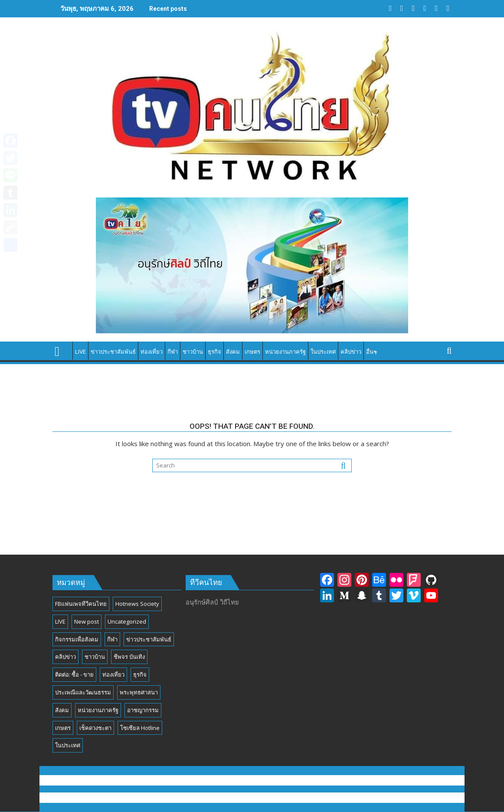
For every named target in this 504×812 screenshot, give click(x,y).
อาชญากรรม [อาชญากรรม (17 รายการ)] (143, 710)
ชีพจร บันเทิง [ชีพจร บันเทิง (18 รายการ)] (129, 657)
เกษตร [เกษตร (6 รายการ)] (63, 728)
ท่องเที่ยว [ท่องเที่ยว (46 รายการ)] (113, 674)
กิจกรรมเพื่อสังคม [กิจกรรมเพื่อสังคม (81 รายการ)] (77, 639)
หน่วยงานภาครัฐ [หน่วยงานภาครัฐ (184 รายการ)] (98, 710)
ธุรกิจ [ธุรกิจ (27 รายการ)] (140, 674)
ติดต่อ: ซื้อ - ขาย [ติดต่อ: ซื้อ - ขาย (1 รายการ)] (74, 674)
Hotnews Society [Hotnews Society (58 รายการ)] (137, 604)
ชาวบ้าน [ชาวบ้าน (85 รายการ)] (95, 657)
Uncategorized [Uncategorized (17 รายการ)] (127, 621)
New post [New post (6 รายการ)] (87, 621)
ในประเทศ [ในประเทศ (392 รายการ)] (68, 745)
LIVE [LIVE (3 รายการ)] (60, 621)
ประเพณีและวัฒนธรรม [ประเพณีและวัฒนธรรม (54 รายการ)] (83, 692)
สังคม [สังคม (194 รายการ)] (62, 710)
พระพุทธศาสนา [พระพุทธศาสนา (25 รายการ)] (139, 692)
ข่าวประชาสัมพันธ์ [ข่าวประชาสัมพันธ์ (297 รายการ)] (149, 639)
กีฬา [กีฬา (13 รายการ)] (112, 639)
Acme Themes (338, 798)
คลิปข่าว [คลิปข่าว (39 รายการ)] (65, 657)
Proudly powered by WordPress (193, 798)
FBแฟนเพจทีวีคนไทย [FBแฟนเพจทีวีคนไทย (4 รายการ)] (81, 604)
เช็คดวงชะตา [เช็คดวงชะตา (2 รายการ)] (95, 728)
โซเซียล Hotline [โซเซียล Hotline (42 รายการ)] (140, 728)
